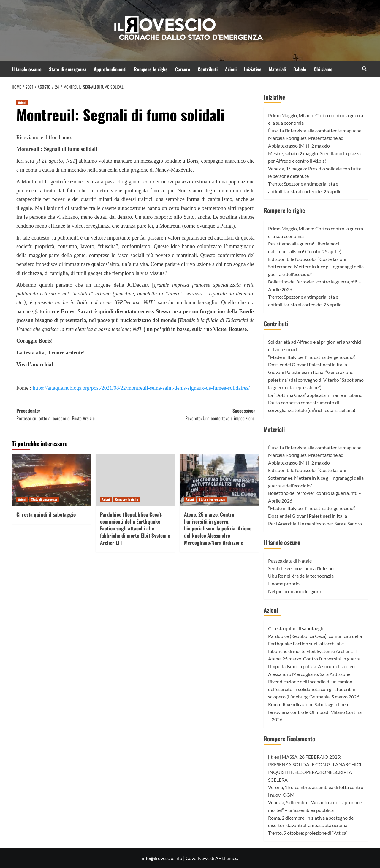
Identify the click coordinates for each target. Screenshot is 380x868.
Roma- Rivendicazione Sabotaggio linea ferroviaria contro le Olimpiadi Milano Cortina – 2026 (315, 712)
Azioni (231, 69)
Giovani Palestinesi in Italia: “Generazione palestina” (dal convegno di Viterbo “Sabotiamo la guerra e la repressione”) (316, 380)
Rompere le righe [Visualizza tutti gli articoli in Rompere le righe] (126, 499)
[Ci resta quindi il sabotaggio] (52, 480)
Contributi (208, 69)
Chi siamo (323, 69)
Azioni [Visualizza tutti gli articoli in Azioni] (22, 102)
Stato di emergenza (68, 69)
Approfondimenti (110, 69)
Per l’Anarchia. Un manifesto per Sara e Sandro (315, 524)
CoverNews (198, 858)
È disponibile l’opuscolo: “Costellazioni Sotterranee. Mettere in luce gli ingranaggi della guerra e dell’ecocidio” (316, 267)
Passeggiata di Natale (290, 561)
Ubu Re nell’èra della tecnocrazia (301, 576)
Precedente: (76, 415)
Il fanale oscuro (27, 69)
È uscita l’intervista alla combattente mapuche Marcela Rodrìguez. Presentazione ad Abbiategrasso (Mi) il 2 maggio (315, 138)
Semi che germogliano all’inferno (301, 568)
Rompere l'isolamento (289, 739)
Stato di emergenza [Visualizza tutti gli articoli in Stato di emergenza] (44, 499)
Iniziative (253, 69)
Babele (300, 69)
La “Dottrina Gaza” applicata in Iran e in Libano (315, 395)
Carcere (183, 69)
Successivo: (195, 415)
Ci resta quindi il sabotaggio (46, 514)
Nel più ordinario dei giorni (295, 591)
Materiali (277, 69)
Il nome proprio (284, 583)
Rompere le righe (151, 69)
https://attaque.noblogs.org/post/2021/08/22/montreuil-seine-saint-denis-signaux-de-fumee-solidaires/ (141, 388)
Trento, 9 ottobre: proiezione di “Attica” (308, 833)
